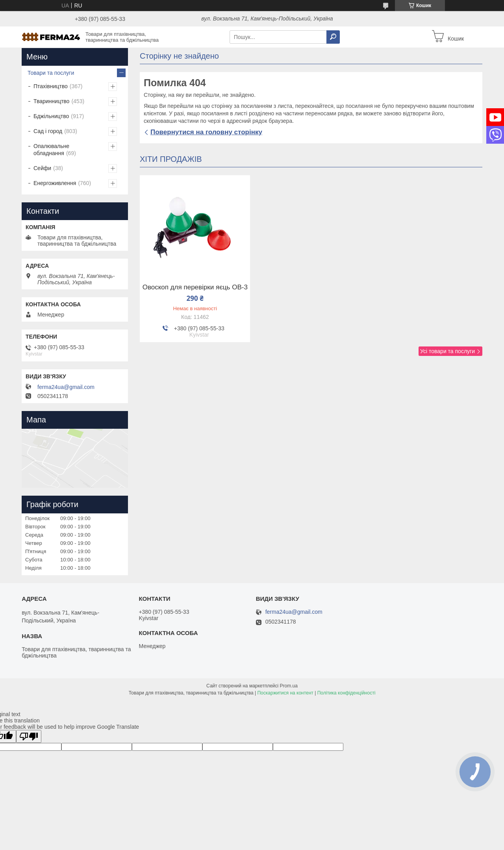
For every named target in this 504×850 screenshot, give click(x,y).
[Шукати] (333, 37)
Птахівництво (51, 86)
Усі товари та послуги (447, 351)
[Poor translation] (29, 736)
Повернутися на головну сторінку (206, 132)
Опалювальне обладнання (51, 150)
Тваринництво (51, 101)
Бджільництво (51, 116)
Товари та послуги (51, 73)
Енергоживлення (55, 183)
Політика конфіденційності (346, 693)
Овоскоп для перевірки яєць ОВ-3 (195, 287)
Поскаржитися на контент (285, 693)
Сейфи (42, 168)
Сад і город (48, 131)
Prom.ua (289, 686)
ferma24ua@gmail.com (66, 387)
